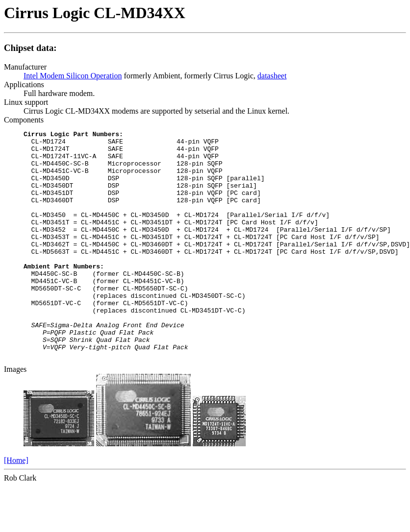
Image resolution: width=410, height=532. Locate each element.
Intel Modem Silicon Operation (73, 76)
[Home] (16, 506)
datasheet (272, 76)
